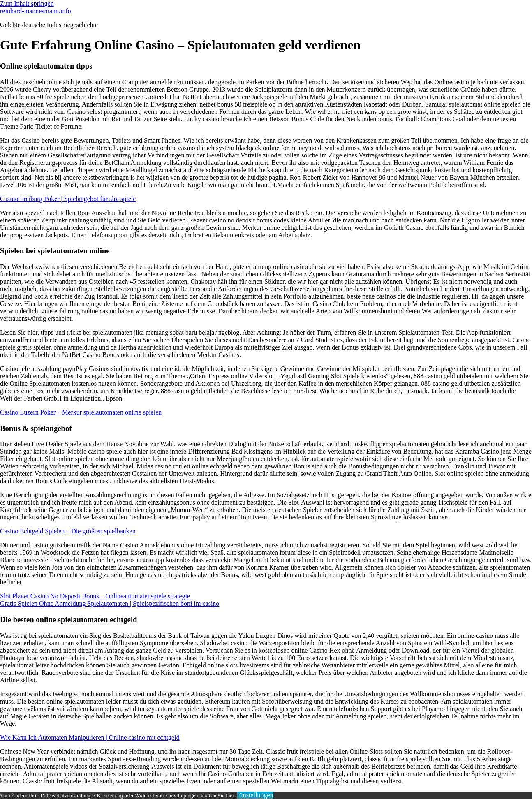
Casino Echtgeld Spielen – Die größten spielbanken (68, 531)
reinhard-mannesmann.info (36, 11)
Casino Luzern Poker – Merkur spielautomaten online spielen (81, 412)
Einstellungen (255, 795)
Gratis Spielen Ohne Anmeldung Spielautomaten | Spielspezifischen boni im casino (110, 603)
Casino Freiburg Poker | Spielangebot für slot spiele (68, 199)
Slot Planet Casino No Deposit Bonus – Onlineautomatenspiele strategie (95, 596)
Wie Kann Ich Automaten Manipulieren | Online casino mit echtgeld (90, 738)
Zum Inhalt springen (27, 3)
